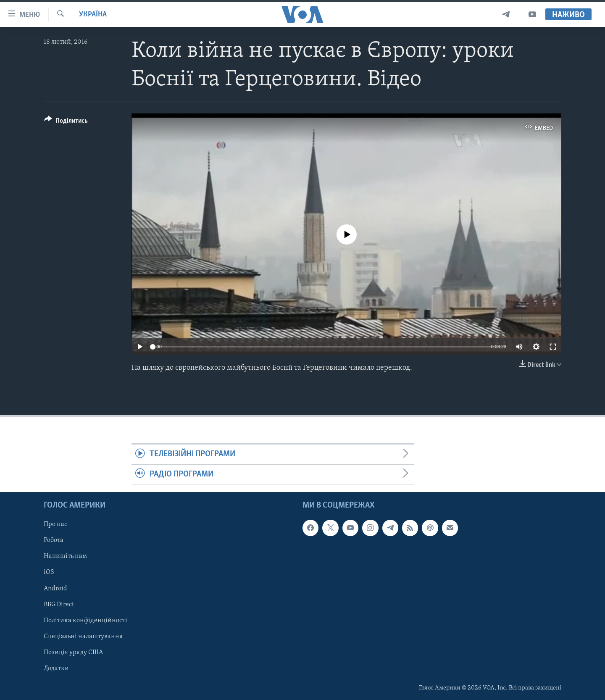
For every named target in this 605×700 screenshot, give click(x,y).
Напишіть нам (65, 557)
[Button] (66, 122)
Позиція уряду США (73, 653)
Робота (54, 541)
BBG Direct (59, 605)
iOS (49, 573)
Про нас (55, 525)
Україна (93, 14)
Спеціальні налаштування (83, 637)
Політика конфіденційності (85, 621)
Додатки (56, 668)
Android (55, 589)
